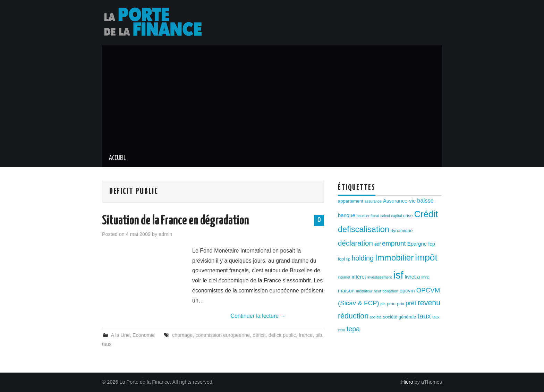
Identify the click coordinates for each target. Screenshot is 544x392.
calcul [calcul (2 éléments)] (385, 216)
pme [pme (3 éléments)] (391, 304)
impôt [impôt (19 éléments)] (426, 257)
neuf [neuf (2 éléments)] (377, 291)
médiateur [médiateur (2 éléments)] (364, 291)
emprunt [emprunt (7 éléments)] (394, 243)
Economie (144, 335)
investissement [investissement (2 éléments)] (380, 277)
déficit (259, 335)
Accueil (117, 158)
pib (319, 335)
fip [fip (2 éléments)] (348, 259)
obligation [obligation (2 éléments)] (390, 291)
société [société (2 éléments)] (376, 317)
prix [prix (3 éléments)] (401, 304)
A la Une (120, 335)
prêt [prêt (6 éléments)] (411, 303)
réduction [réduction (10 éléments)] (353, 316)
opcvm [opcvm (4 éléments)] (407, 291)
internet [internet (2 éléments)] (344, 277)
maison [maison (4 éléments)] (346, 291)
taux (107, 344)
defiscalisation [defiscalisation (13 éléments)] (364, 229)
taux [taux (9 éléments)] (424, 316)
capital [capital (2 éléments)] (397, 216)
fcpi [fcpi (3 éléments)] (341, 259)
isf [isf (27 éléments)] (398, 275)
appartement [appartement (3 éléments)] (351, 201)
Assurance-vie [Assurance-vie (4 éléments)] (399, 201)
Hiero (407, 382)
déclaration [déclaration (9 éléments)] (355, 243)
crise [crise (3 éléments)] (408, 216)
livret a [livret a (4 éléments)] (413, 277)
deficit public (282, 335)
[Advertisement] (272, 97)
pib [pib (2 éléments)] (383, 304)
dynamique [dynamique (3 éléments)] (402, 231)
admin (165, 234)
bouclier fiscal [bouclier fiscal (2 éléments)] (368, 216)
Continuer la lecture (258, 316)
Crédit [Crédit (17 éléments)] (426, 214)
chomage (182, 335)
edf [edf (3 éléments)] (377, 244)
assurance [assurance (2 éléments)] (373, 201)
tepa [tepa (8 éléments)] (353, 329)
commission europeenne (223, 335)
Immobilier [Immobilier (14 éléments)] (394, 258)
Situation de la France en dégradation (176, 221)
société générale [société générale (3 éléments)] (399, 317)
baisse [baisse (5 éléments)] (425, 201)
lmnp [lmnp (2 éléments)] (426, 277)
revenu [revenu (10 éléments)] (429, 303)
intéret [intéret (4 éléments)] (359, 277)
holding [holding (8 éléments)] (363, 258)
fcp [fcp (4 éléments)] (432, 244)
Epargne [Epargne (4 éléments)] (417, 244)
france (306, 335)
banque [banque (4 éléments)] (347, 215)
